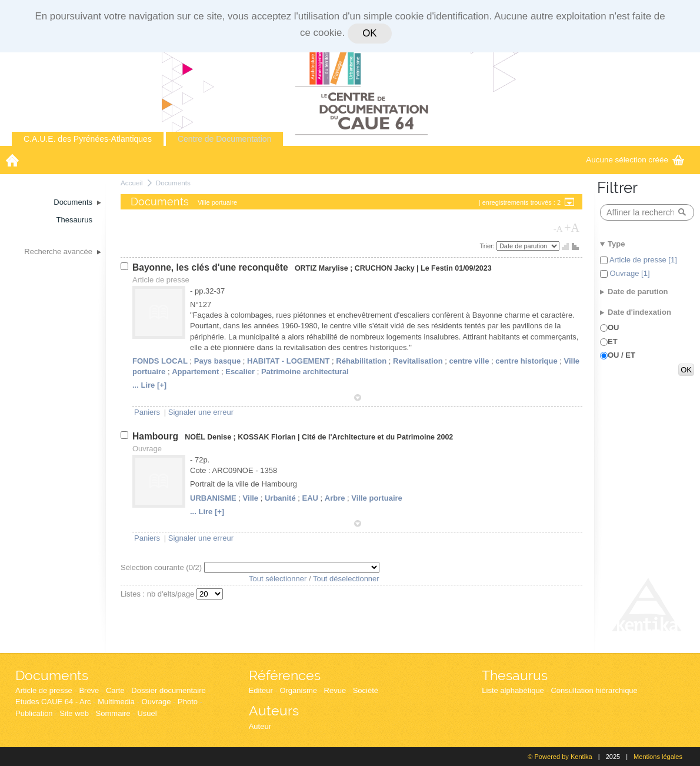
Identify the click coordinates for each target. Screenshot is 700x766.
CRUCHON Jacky (385, 268)
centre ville (469, 361)
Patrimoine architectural (305, 372)
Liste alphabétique (513, 690)
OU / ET (621, 355)
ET (613, 342)
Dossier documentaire (168, 690)
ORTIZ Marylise (321, 268)
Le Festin (437, 268)
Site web (74, 713)
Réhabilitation (361, 361)
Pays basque (218, 361)
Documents (173, 183)
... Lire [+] (149, 385)
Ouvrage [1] (629, 273)
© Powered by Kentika (560, 757)
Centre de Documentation (225, 139)
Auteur (260, 726)
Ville (251, 498)
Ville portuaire (376, 498)
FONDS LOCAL (160, 361)
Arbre (335, 498)
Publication (34, 713)
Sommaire (113, 713)
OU (614, 327)
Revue (335, 690)
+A (572, 228)
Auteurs (274, 710)
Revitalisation (418, 361)
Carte (115, 690)
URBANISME (213, 498)
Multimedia (116, 702)
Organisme (298, 690)
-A (558, 229)
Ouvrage (156, 702)
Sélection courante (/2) (162, 567)
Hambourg (156, 436)
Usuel (147, 713)
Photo (188, 702)
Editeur (261, 690)
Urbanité (280, 498)
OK (369, 33)
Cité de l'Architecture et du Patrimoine (368, 437)
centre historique (526, 361)
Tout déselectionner (346, 579)
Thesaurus (515, 675)
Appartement (195, 372)
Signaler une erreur (201, 412)
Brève (89, 690)
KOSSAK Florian (266, 437)
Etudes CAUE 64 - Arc (53, 702)
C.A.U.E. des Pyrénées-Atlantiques (88, 139)
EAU (310, 498)
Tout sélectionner (278, 579)
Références (285, 675)
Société (366, 690)
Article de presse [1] (642, 260)
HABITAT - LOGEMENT (288, 361)
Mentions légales (658, 757)
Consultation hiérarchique (594, 690)
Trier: (488, 246)
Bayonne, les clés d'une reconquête (211, 267)
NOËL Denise (208, 437)
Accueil (132, 183)
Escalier (240, 372)
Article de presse (44, 690)
